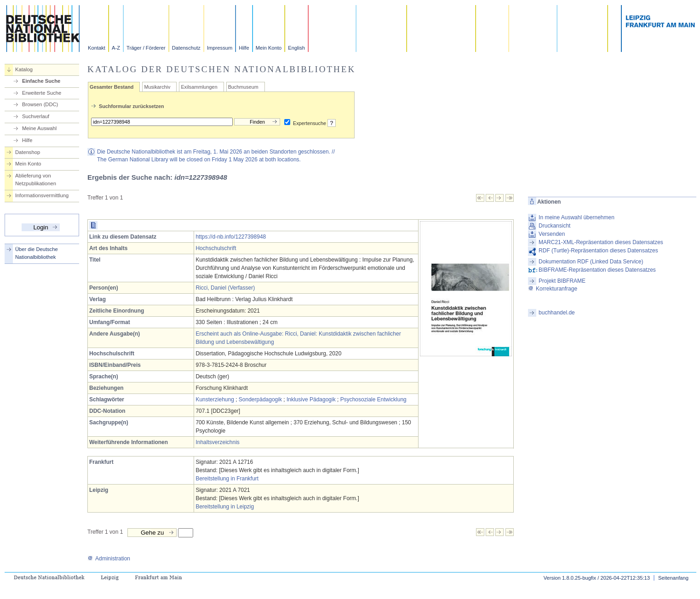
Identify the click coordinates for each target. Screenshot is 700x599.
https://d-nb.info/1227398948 (231, 237)
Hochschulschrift (216, 248)
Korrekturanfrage (553, 289)
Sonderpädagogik (260, 399)
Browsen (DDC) (40, 104)
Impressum (220, 48)
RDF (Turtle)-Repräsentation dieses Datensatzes (598, 251)
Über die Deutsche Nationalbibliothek (37, 253)
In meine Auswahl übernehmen (577, 217)
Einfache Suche (41, 81)
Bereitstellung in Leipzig (225, 507)
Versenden (552, 234)
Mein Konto (269, 48)
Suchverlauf (36, 116)
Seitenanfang (673, 578)
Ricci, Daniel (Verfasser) (225, 288)
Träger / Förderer (146, 48)
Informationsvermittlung (42, 195)
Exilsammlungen (199, 87)
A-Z (116, 48)
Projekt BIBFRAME (562, 281)
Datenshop (28, 152)
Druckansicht (554, 226)
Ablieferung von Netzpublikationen (36, 180)
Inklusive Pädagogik (311, 399)
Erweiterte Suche (42, 93)
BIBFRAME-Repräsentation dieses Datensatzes (597, 270)
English (296, 48)
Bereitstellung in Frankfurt (227, 479)
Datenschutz (186, 48)
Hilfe (244, 48)
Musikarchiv (157, 87)
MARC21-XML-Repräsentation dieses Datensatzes (601, 242)
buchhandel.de (557, 313)
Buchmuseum (243, 87)
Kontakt (97, 48)
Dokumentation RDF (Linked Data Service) (591, 262)
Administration (109, 559)
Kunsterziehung (215, 399)
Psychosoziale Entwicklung (373, 399)
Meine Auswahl (39, 128)
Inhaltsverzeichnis (217, 442)
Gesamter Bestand (112, 87)
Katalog (24, 69)
